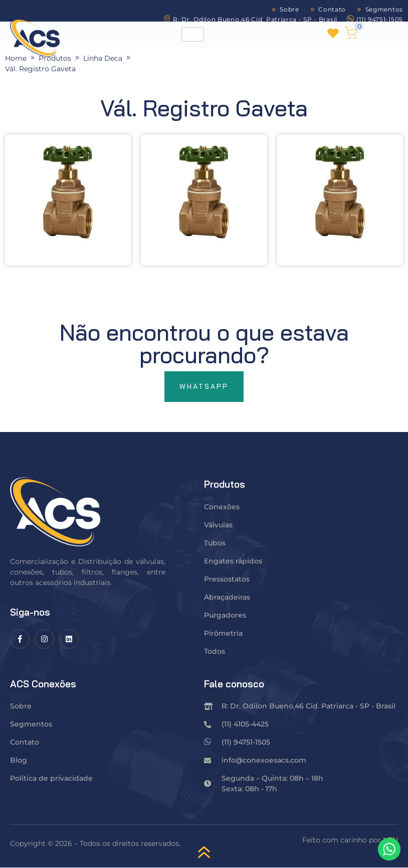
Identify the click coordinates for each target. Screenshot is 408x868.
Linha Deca (103, 58)
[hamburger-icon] (193, 34)
